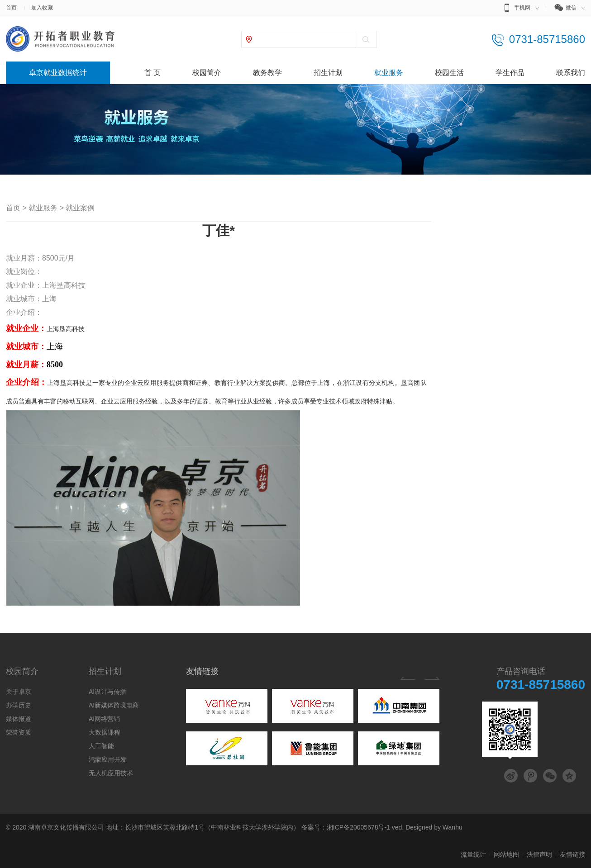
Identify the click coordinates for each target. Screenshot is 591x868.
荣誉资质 (19, 732)
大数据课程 (105, 732)
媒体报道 (19, 719)
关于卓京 (19, 692)
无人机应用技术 (111, 773)
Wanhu (453, 827)
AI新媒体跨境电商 (114, 705)
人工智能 (101, 746)
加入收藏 (42, 8)
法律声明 (539, 854)
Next (432, 678)
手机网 (520, 9)
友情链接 (202, 671)
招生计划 (328, 73)
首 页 (153, 73)
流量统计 (473, 854)
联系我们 (571, 73)
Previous (408, 678)
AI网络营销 (104, 719)
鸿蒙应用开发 (108, 759)
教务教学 (267, 73)
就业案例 (80, 208)
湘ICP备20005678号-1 (358, 827)
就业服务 (389, 73)
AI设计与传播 (107, 692)
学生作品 (510, 73)
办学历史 (19, 705)
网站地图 (506, 854)
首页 (11, 8)
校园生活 (449, 73)
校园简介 (207, 73)
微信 (569, 9)
